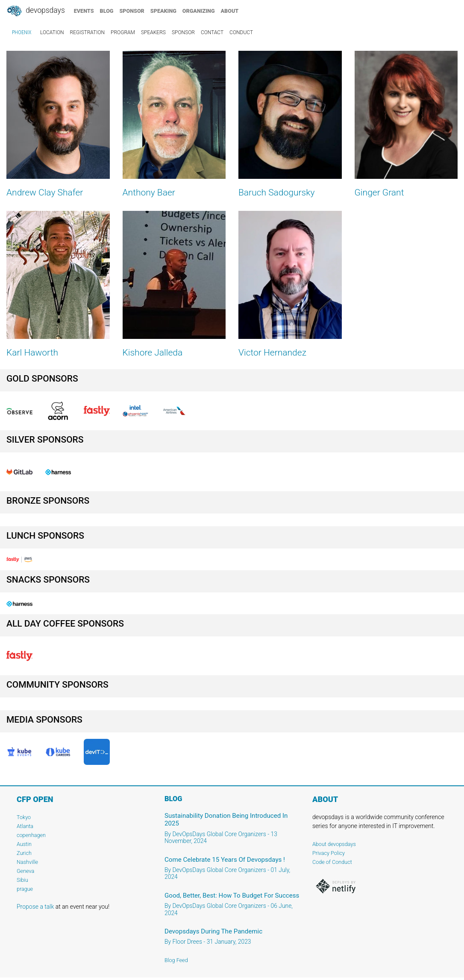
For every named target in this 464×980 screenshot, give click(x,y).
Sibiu (22, 880)
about (230, 11)
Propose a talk (35, 907)
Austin (24, 844)
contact (212, 32)
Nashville (27, 862)
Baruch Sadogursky (276, 192)
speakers (153, 32)
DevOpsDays (35, 11)
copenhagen (31, 835)
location (52, 32)
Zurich (24, 853)
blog (107, 11)
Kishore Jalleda (153, 353)
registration (88, 32)
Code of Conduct (332, 862)
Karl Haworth (32, 353)
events (84, 11)
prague (25, 889)
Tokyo (24, 817)
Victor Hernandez (272, 353)
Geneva (25, 871)
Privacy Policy (329, 853)
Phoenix (22, 32)
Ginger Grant (379, 192)
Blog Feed (176, 960)
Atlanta (25, 826)
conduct (241, 32)
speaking (163, 11)
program (123, 32)
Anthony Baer (149, 192)
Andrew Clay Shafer (45, 192)
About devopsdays (334, 844)
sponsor (132, 11)
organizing (199, 11)
